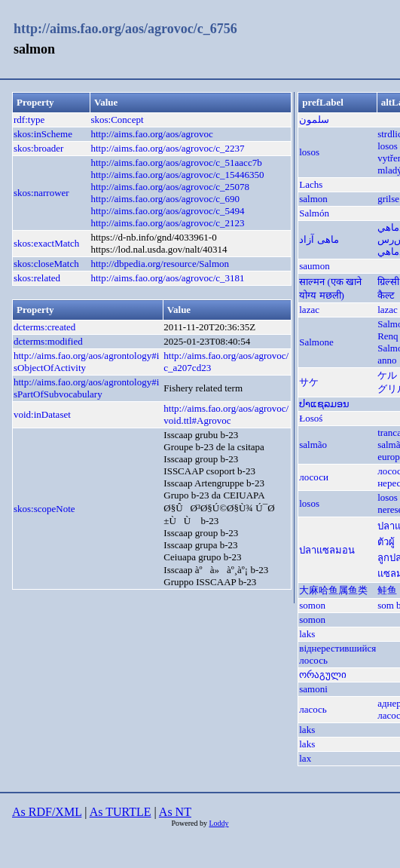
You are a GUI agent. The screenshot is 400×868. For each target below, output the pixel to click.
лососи (314, 477)
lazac (309, 310)
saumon (314, 266)
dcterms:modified (48, 341)
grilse (388, 199)
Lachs (311, 184)
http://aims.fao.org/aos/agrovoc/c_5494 (167, 211)
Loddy (218, 823)
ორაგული (323, 675)
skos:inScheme (43, 134)
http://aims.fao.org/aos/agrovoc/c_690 (165, 199)
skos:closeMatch (46, 264)
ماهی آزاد (319, 239)
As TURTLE (121, 812)
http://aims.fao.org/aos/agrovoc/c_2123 (167, 223)
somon (312, 605)
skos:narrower (41, 193)
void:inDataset (42, 414)
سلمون (314, 120)
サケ (309, 382)
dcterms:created (44, 327)
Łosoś (311, 418)
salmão (313, 445)
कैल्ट (386, 295)
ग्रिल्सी (388, 282)
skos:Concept (117, 120)
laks (307, 634)
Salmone (316, 342)
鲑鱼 (387, 590)
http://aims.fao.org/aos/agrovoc (151, 134)
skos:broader (38, 148)
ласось (313, 709)
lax (305, 758)
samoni (313, 689)
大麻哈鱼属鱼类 (333, 590)
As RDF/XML (47, 812)
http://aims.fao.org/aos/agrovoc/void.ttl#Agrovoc (226, 414)
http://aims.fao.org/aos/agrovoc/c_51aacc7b (176, 163)
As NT (175, 812)
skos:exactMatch (46, 243)
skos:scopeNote (44, 509)
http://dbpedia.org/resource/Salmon (160, 264)
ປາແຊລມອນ (324, 404)
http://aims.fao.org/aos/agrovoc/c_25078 (170, 187)
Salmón (314, 213)
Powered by (190, 823)
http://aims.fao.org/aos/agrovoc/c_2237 (167, 148)
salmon (313, 199)
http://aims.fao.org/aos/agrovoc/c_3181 (167, 278)
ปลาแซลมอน (327, 550)
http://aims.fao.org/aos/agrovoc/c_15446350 (177, 175)
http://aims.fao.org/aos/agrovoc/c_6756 (125, 29)
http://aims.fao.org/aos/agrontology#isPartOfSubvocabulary (86, 388)
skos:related (37, 278)
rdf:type (29, 120)
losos (309, 152)
